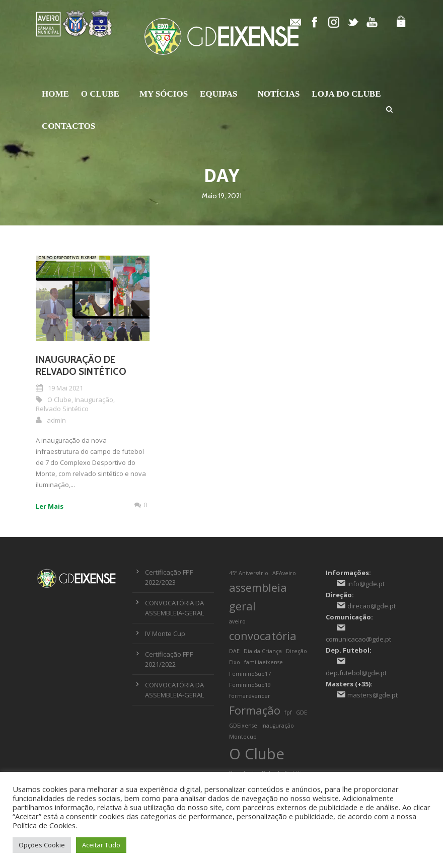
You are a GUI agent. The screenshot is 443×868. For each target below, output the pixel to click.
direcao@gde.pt (372, 606)
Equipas (218, 94)
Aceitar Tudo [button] (101, 845)
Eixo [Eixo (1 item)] (235, 662)
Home (55, 94)
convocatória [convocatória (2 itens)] (263, 636)
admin (56, 420)
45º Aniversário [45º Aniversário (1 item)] (249, 573)
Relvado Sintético (62, 409)
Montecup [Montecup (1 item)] (243, 737)
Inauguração (94, 400)
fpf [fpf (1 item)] (288, 713)
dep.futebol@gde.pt (356, 673)
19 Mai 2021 (65, 388)
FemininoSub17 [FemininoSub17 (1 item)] (250, 674)
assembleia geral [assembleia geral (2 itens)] (258, 597)
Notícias (278, 94)
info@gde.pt (366, 584)
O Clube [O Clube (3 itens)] (257, 754)
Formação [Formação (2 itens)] (255, 710)
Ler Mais (50, 506)
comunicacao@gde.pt (358, 639)
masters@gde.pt (373, 695)
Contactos (68, 126)
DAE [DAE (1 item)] (234, 651)
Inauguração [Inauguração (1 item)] (278, 726)
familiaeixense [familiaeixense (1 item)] (264, 662)
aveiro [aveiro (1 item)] (237, 621)
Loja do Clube (347, 94)
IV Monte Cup (165, 634)
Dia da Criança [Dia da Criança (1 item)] (263, 651)
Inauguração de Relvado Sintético (81, 366)
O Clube (100, 94)
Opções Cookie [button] (42, 845)
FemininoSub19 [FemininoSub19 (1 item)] (250, 685)
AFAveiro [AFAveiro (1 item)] (284, 573)
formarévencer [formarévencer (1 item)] (250, 696)
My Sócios (164, 94)
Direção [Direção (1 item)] (297, 651)
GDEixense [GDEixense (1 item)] (243, 726)
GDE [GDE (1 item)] (302, 713)
